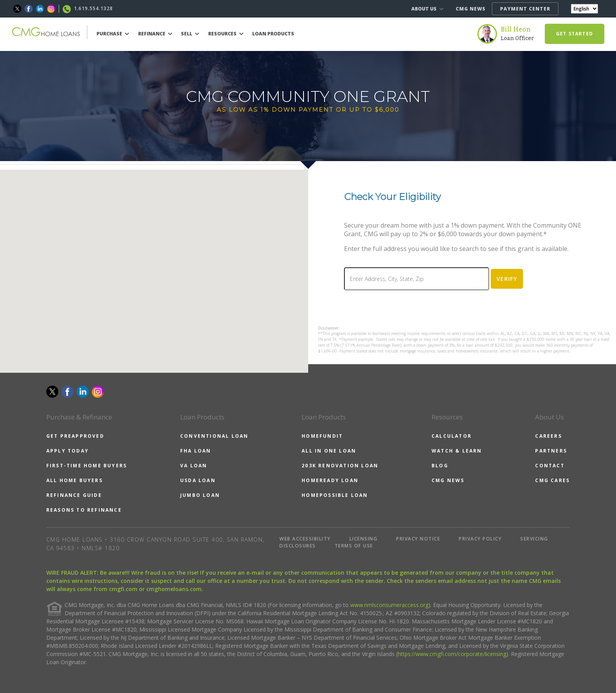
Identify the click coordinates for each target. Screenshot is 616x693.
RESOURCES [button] (226, 34)
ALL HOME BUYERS (75, 480)
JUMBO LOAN (200, 495)
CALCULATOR (452, 436)
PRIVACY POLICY (480, 539)
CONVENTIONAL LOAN (214, 436)
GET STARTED (575, 34)
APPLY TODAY (68, 451)
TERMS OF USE (354, 546)
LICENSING (364, 539)
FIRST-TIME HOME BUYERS (87, 466)
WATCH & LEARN (457, 451)
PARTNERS (551, 451)
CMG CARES (552, 480)
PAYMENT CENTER (525, 9)
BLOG (440, 466)
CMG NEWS (471, 9)
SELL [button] (190, 34)
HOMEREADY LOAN (330, 480)
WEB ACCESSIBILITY (305, 539)
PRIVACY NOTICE (418, 539)
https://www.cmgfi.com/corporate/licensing (452, 654)
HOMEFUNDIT (322, 436)
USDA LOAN (198, 480)
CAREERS (548, 436)
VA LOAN (194, 466)
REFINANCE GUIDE (74, 495)
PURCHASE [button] (113, 34)
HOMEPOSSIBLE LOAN (335, 495)
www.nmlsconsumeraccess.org (389, 605)
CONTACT (550, 466)
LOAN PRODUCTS (273, 34)
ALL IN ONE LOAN (329, 451)
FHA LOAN (196, 451)
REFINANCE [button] (155, 34)
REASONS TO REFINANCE (84, 510)
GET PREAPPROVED (75, 436)
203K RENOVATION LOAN (340, 466)
